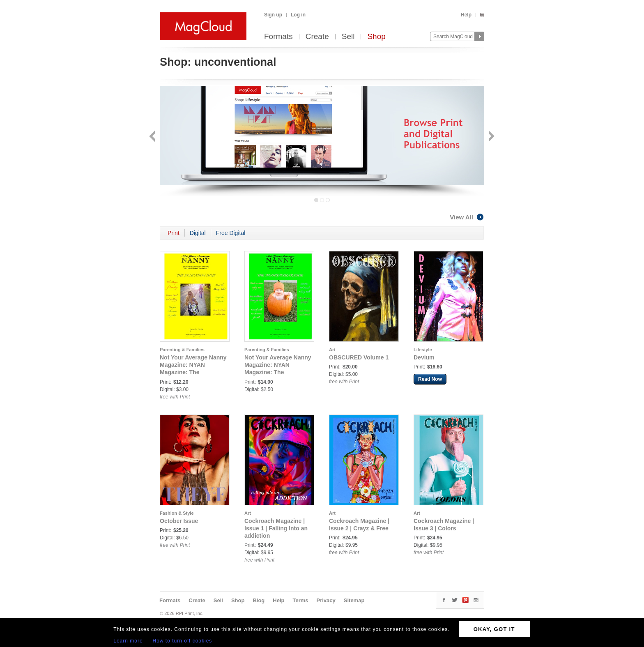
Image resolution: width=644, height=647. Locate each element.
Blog (259, 600)
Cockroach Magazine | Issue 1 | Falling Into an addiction (276, 528)
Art (332, 350)
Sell (348, 37)
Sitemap (354, 600)
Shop (376, 37)
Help (466, 15)
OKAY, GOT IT (494, 629)
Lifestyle (423, 350)
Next (491, 137)
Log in (298, 15)
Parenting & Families (182, 350)
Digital (198, 233)
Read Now (430, 379)
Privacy (326, 600)
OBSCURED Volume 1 (359, 357)
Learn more (128, 641)
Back (153, 137)
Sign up (273, 15)
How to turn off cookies (183, 641)
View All (467, 217)
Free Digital (231, 233)
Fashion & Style (177, 513)
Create (317, 37)
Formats (278, 37)
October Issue (179, 521)
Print (174, 233)
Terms (300, 600)
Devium (424, 357)
